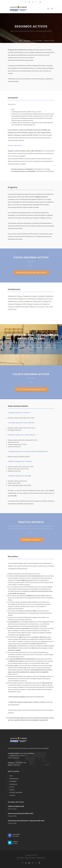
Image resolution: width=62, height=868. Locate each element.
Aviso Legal (20, 857)
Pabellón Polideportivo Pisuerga (20, 461)
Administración (14, 779)
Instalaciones (13, 784)
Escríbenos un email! (31, 540)
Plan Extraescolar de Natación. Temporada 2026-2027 (26, 821)
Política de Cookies (30, 857)
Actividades (27, 41)
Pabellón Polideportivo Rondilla (19, 476)
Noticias (12, 790)
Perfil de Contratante (16, 792)
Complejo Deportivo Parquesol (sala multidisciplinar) (28, 451)
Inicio (20, 41)
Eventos (12, 787)
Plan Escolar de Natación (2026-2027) (21, 813)
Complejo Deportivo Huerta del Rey (21, 423)
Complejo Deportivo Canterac (19, 413)
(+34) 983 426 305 (20, 763)
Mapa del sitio (41, 857)
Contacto (12, 795)
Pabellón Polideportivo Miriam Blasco (22, 435)
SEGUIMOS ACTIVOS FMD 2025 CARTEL (31, 273)
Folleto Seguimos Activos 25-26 (31, 389)
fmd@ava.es (16, 765)
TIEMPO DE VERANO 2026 (16, 806)
